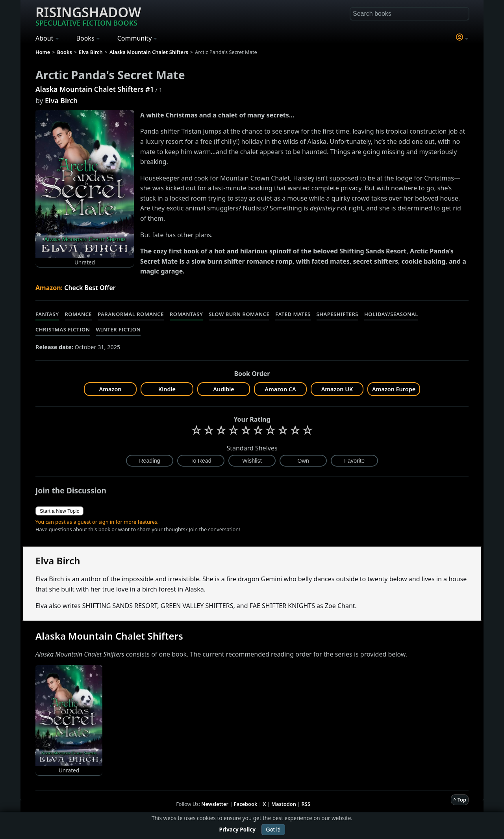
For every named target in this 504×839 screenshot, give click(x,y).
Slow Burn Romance (239, 314)
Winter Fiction (119, 329)
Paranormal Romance (131, 314)
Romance (79, 314)
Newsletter (215, 804)
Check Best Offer (90, 288)
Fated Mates (293, 314)
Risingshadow (88, 15)
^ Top (460, 800)
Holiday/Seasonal (391, 314)
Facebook (246, 804)
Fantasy (47, 314)
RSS (306, 804)
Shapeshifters (337, 314)
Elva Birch (61, 100)
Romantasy (186, 314)
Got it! (273, 830)
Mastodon (284, 804)
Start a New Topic (59, 511)
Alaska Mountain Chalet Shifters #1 (95, 89)
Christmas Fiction (63, 329)
